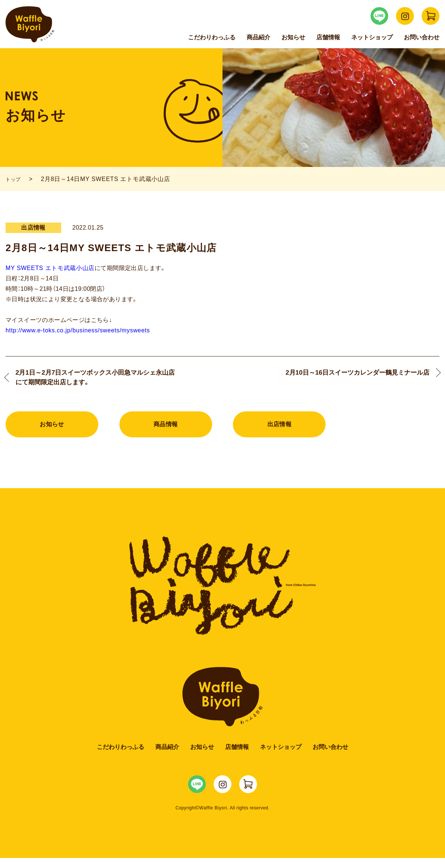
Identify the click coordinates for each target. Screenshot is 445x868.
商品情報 (166, 427)
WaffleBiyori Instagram (405, 16)
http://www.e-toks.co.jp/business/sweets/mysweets (75, 330)
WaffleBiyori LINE (379, 16)
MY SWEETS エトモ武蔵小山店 (49, 268)
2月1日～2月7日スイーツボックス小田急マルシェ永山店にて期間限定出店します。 (95, 379)
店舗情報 (328, 37)
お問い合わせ (422, 37)
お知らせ (293, 37)
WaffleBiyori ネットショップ (431, 16)
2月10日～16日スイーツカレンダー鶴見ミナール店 (347, 379)
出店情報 (280, 427)
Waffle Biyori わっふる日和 (30, 24)
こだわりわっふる (212, 37)
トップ (15, 179)
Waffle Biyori (223, 697)
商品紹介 (258, 37)
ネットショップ (372, 37)
